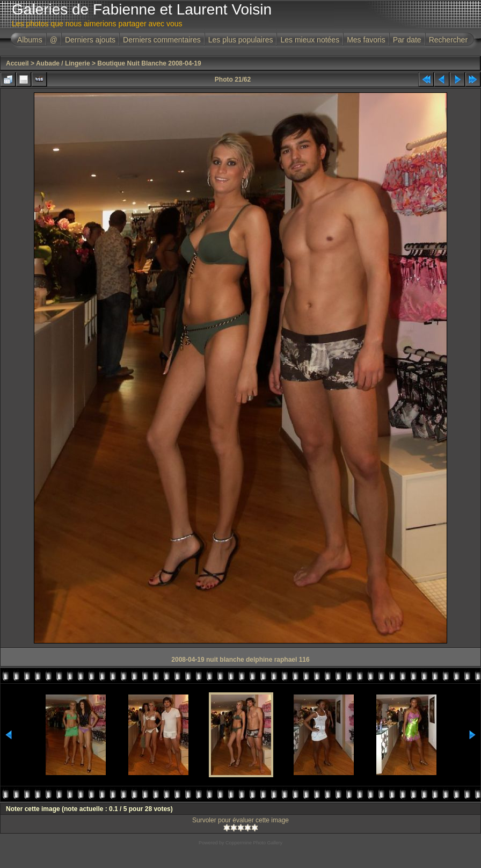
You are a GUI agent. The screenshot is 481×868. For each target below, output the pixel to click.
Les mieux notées (310, 40)
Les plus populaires (241, 40)
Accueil (17, 63)
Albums (30, 40)
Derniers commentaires (162, 40)
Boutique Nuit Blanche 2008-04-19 (149, 63)
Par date (407, 40)
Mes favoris (366, 40)
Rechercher (448, 40)
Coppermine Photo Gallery (254, 843)
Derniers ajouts (90, 40)
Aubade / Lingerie (63, 63)
